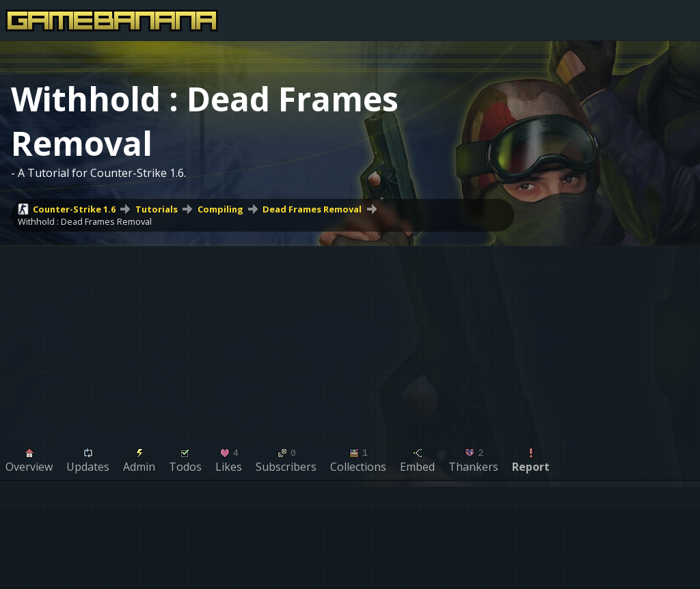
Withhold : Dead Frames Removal (85, 221)
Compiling (220, 209)
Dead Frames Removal (312, 209)
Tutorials (157, 209)
